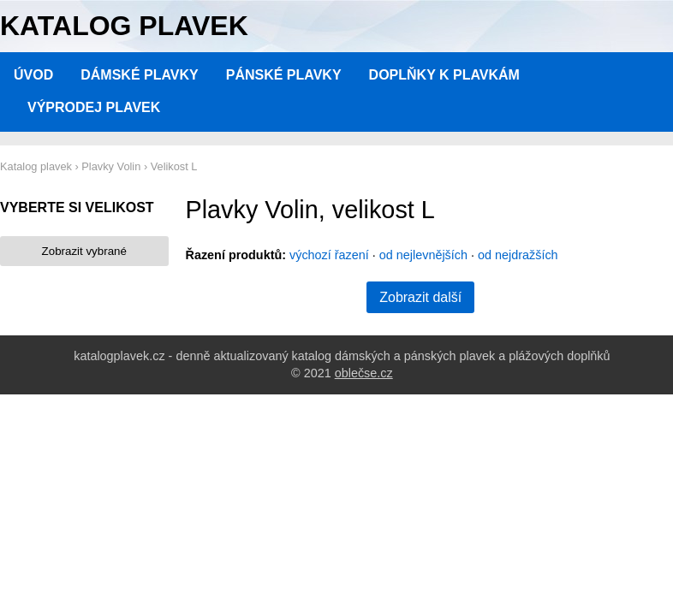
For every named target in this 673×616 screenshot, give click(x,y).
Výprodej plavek (94, 107)
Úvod (33, 75)
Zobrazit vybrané (84, 251)
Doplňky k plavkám (444, 75)
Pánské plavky (284, 75)
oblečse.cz (364, 373)
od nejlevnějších (423, 255)
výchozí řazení (329, 255)
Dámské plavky (140, 75)
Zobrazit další (420, 297)
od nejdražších (518, 255)
